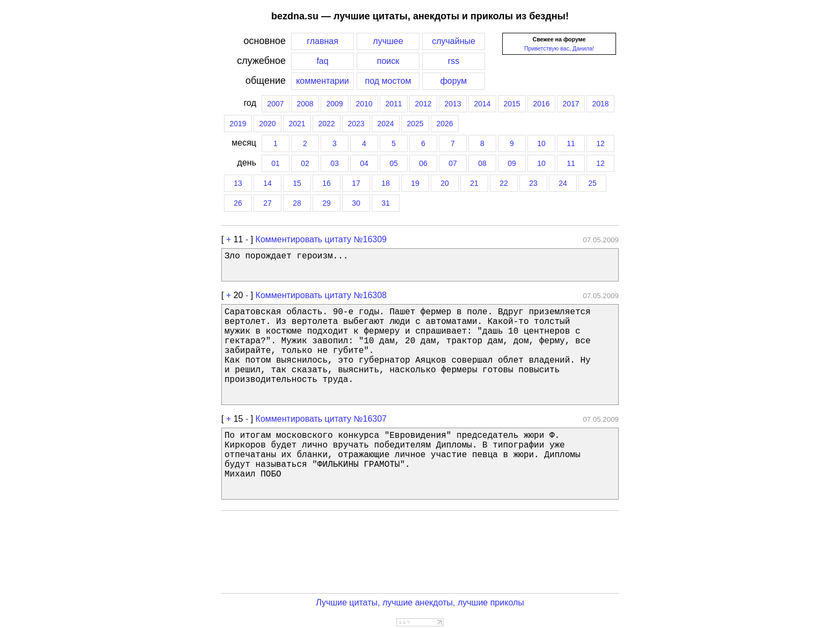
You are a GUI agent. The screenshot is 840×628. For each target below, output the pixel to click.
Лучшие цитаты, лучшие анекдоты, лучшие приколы (420, 602)
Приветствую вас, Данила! (559, 48)
